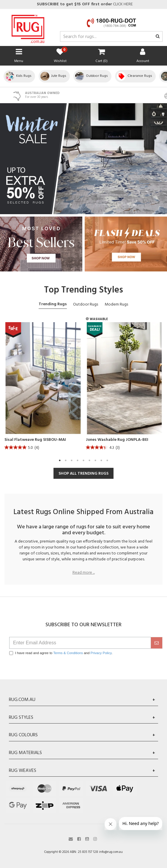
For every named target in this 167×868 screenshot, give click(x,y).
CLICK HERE (84, 4)
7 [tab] (95, 460)
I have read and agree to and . (61, 653)
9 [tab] (107, 460)
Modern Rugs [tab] (116, 305)
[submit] (157, 643)
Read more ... (84, 573)
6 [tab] (89, 460)
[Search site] (158, 37)
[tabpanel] (43, 388)
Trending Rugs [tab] (53, 304)
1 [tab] (60, 460)
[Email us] (71, 838)
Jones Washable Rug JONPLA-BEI (117, 440)
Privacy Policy (101, 653)
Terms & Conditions (68, 653)
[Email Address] (80, 643)
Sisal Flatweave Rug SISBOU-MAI (35, 440)
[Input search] (111, 36)
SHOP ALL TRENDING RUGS (83, 474)
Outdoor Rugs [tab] (86, 305)
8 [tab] (101, 460)
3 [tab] (72, 460)
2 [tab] (66, 460)
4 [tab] (78, 460)
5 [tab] (83, 460)
